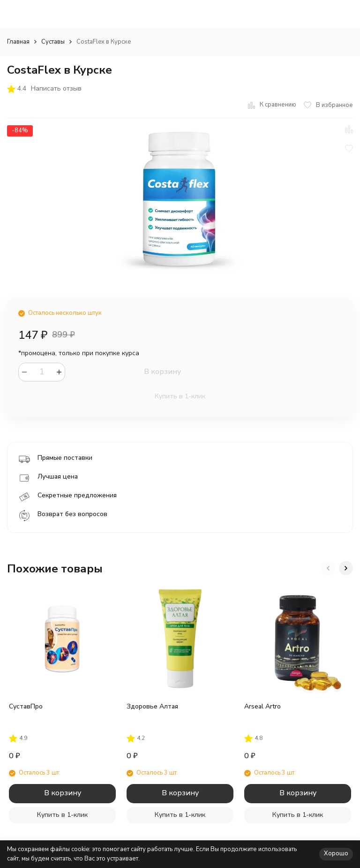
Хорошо (336, 853)
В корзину (162, 372)
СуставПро (26, 706)
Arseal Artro (262, 706)
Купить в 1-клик (180, 396)
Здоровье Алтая (152, 706)
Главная (18, 42)
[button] (328, 568)
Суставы (53, 42)
